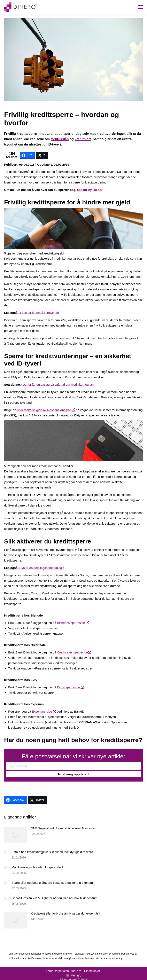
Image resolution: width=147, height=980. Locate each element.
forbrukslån (60, 139)
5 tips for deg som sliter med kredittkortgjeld (34, 253)
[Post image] (15, 835)
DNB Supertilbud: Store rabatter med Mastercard (64, 828)
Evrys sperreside (71, 687)
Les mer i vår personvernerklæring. (104, 958)
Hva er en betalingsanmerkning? (34, 568)
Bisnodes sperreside (73, 623)
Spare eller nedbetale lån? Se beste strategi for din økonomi (52, 883)
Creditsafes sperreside (74, 652)
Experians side (44, 711)
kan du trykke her (90, 190)
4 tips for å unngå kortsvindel (31, 313)
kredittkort (83, 139)
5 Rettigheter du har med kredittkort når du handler (39, 466)
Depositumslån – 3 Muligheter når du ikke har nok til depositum (55, 898)
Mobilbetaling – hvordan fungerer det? (37, 867)
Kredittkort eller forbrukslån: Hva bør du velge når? (65, 913)
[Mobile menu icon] (140, 7)
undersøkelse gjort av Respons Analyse (46, 410)
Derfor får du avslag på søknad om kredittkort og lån (49, 385)
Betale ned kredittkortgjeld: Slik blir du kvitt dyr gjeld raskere (52, 852)
